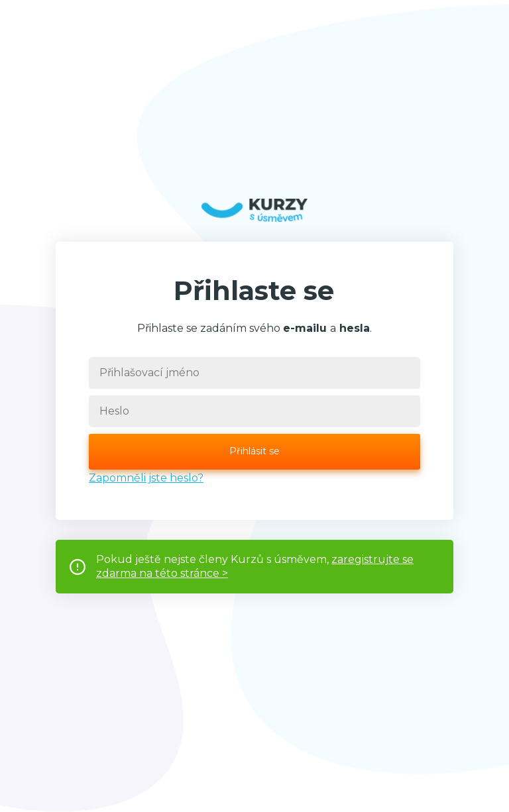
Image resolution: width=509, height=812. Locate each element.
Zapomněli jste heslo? (146, 478)
